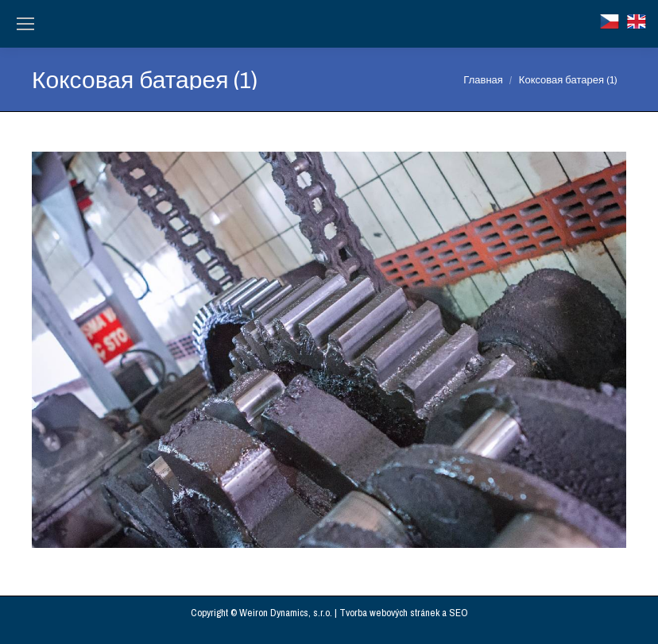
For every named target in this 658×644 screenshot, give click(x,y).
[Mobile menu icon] (25, 24)
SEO (459, 613)
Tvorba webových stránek (389, 613)
